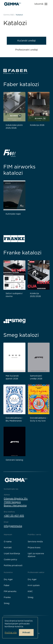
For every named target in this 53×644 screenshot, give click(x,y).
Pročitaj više (11, 632)
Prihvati (26, 632)
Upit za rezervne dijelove (36, 555)
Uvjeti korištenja (12, 554)
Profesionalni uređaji (26, 50)
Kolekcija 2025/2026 (35, 295)
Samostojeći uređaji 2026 (36, 377)
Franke (7, 597)
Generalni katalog (14, 460)
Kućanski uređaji (26, 41)
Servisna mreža (35, 542)
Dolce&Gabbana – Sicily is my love (39, 419)
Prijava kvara (34, 548)
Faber (7, 585)
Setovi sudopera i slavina (14, 295)
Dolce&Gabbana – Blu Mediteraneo (14, 419)
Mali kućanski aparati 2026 (12, 377)
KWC (30, 591)
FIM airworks (10, 591)
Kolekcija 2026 (37, 125)
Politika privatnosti (13, 565)
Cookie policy (10, 559)
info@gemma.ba (13, 526)
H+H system (34, 585)
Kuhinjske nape (13, 214)
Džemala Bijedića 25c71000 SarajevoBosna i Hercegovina (16, 502)
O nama (8, 542)
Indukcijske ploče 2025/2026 (14, 126)
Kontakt (8, 548)
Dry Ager (8, 579)
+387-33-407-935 (14, 516)
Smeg (7, 603)
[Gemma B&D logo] (13, 4)
